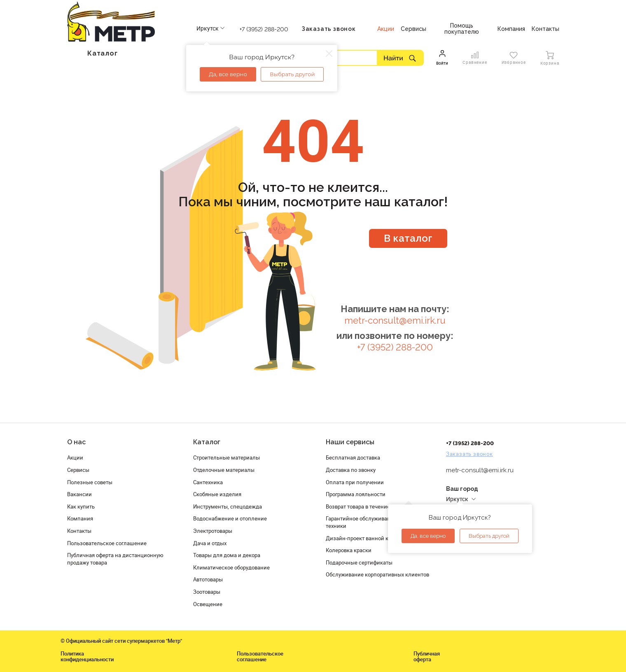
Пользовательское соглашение (107, 543)
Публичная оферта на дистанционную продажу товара (115, 559)
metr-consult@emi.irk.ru (395, 321)
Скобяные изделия (217, 494)
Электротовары (213, 531)
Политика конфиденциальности (87, 656)
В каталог (408, 238)
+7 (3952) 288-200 (264, 29)
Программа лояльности (356, 494)
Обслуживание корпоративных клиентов (377, 574)
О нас (76, 442)
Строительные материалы (227, 457)
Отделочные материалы (224, 470)
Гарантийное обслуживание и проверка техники (376, 522)
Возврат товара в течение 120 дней (370, 506)
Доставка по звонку (351, 470)
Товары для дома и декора (227, 555)
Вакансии (79, 494)
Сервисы (78, 470)
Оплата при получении (355, 482)
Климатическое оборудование (231, 567)
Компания (80, 518)
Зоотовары (207, 592)
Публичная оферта (427, 656)
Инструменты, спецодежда (228, 506)
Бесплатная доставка (353, 457)
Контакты (79, 531)
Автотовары (208, 579)
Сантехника (208, 482)
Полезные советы (90, 482)
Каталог (207, 442)
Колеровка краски (349, 550)
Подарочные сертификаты (359, 562)
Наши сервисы (350, 442)
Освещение (208, 604)
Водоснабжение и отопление (230, 518)
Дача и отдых (210, 543)
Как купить (81, 506)
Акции (75, 457)
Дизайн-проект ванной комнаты (367, 538)
